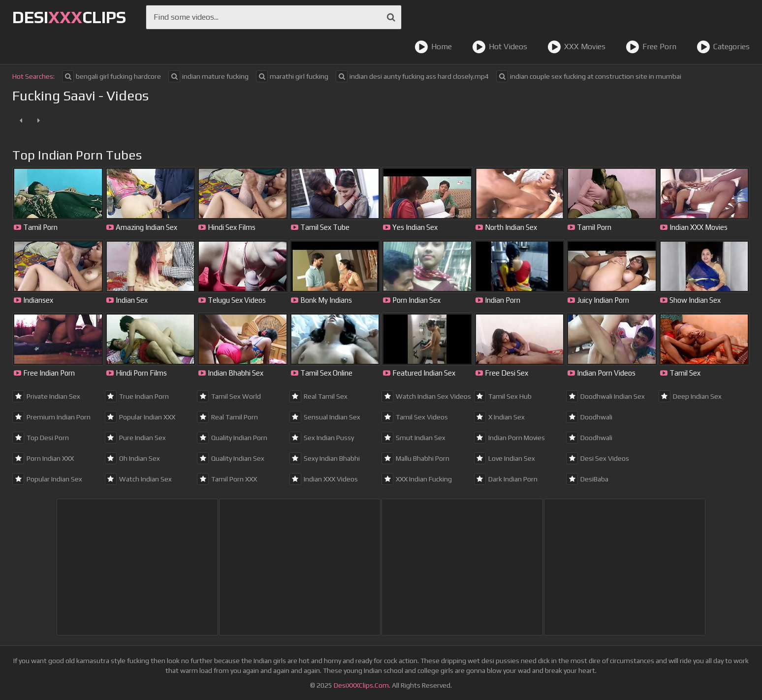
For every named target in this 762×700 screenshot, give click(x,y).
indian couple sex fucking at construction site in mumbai (589, 76)
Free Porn (651, 47)
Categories (723, 47)
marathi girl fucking (292, 76)
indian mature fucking (208, 76)
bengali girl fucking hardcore (111, 76)
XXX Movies (576, 47)
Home (433, 47)
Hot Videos (500, 47)
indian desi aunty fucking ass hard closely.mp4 (412, 76)
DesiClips (69, 17)
